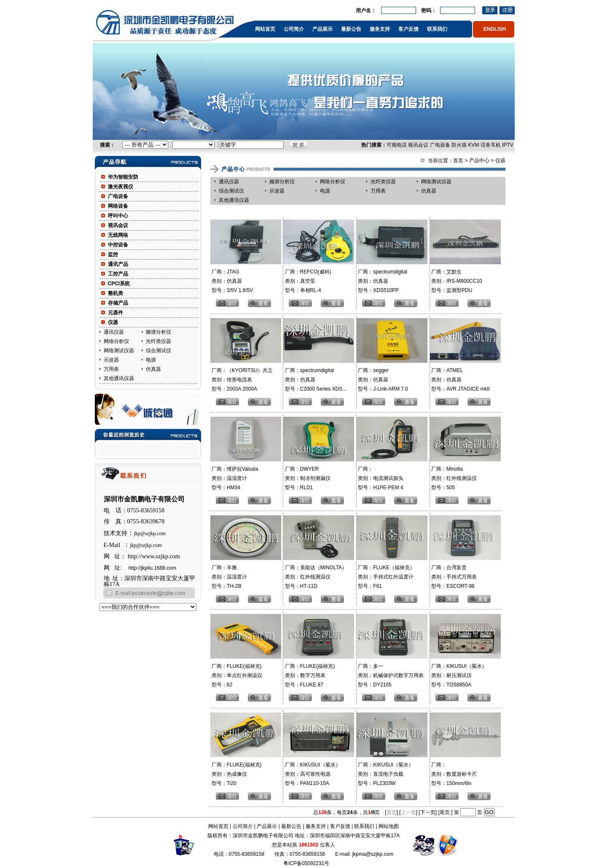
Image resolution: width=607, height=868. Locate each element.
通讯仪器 (114, 332)
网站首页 (265, 29)
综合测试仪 (158, 351)
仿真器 (153, 369)
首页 (458, 161)
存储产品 (118, 303)
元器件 (115, 313)
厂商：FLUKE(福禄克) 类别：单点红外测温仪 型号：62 (236, 675)
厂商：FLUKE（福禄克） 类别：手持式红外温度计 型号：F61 (386, 577)
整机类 (115, 293)
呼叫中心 (118, 216)
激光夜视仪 (121, 187)
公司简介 (294, 29)
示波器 (111, 360)
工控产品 (118, 274)
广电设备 (440, 145)
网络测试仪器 (119, 351)
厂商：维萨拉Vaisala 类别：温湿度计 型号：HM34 (234, 478)
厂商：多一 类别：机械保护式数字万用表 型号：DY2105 (390, 675)
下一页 (428, 812)
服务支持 (380, 29)
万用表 (111, 369)
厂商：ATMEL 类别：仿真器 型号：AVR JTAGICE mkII (460, 380)
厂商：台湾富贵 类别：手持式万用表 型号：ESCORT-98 (453, 577)
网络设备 (118, 206)
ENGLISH (495, 29)
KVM (473, 145)
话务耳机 (491, 145)
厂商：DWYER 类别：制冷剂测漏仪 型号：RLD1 (307, 478)
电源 (151, 360)
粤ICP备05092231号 (306, 863)
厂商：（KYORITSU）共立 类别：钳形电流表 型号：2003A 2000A (242, 380)
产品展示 (322, 29)
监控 (113, 255)
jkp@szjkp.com (150, 533)
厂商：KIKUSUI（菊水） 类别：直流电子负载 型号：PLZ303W (385, 774)
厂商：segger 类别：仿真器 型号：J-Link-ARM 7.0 (382, 380)
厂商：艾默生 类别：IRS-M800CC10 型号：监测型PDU (456, 281)
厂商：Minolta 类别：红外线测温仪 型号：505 (453, 478)
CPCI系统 (119, 284)
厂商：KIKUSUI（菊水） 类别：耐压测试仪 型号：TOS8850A (458, 675)
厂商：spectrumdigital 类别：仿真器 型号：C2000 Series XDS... (315, 380)
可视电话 (397, 145)
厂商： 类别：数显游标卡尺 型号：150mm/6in (453, 774)
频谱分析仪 (158, 332)
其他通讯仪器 (119, 378)
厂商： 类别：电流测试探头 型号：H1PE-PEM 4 (380, 478)
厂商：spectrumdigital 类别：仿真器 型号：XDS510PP (382, 281)
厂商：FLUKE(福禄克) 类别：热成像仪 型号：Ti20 (236, 774)
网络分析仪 (116, 341)
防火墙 (459, 145)
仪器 (113, 322)
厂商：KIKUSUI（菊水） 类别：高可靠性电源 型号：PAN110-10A (312, 774)
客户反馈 (408, 29)
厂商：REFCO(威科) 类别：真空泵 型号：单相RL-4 (307, 281)
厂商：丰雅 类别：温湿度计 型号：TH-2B (229, 577)
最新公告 (351, 29)
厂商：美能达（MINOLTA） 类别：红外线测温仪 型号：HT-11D (315, 577)
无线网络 (118, 235)
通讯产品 (118, 264)
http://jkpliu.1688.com (152, 568)
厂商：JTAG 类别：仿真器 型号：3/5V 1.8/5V (232, 281)
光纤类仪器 (158, 341)
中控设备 (118, 245)
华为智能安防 (123, 177)
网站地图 (389, 826)
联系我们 (437, 29)
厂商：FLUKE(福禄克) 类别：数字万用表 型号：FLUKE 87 (309, 675)
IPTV (508, 145)
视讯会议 (418, 145)
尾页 (445, 812)
